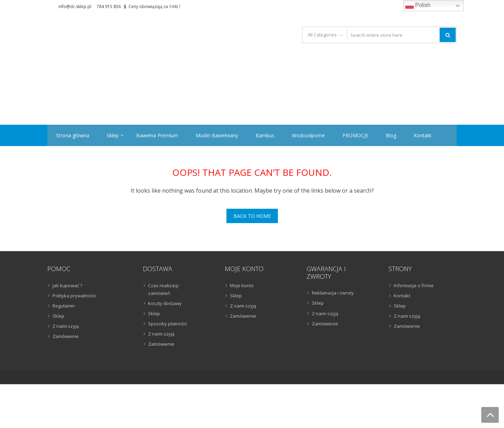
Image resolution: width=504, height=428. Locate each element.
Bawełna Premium (157, 135)
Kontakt (423, 135)
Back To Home (252, 216)
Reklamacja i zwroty (333, 293)
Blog (391, 135)
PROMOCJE (355, 135)
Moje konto (242, 285)
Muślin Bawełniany (217, 135)
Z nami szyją (66, 326)
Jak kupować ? (67, 285)
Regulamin (64, 306)
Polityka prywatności (74, 296)
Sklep (113, 135)
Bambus (265, 135)
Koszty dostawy (165, 303)
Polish (418, 6)
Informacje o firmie (414, 285)
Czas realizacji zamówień (163, 289)
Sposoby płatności (167, 324)
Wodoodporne (308, 135)
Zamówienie (66, 336)
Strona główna (73, 135)
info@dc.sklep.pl (75, 6)
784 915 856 (109, 6)
